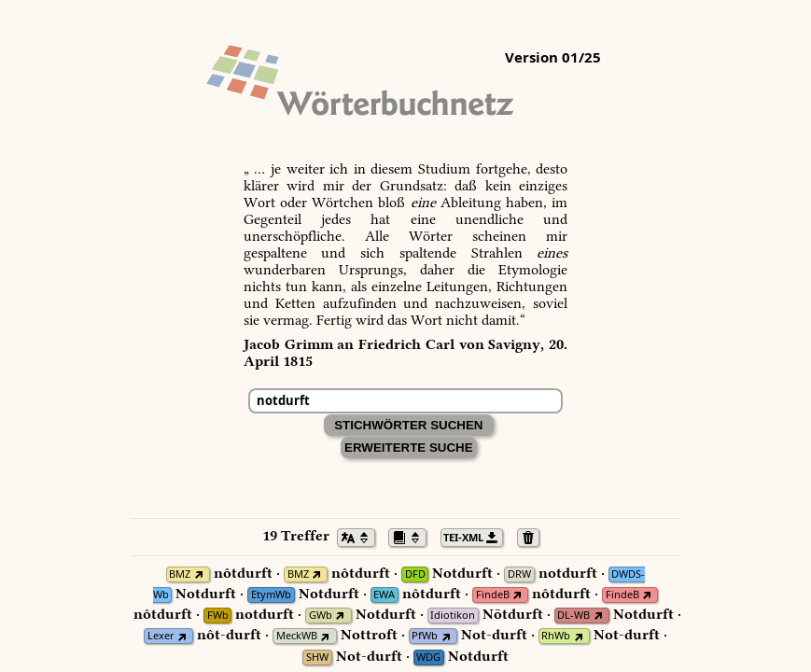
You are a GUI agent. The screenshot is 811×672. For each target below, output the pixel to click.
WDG (428, 658)
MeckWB (297, 636)
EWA (384, 595)
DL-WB (573, 616)
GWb (321, 616)
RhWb (556, 636)
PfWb (425, 636)
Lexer (161, 636)
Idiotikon (453, 616)
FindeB (493, 595)
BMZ (180, 574)
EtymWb (271, 595)
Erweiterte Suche (409, 448)
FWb (218, 616)
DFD (415, 574)
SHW (317, 658)
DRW (519, 574)
